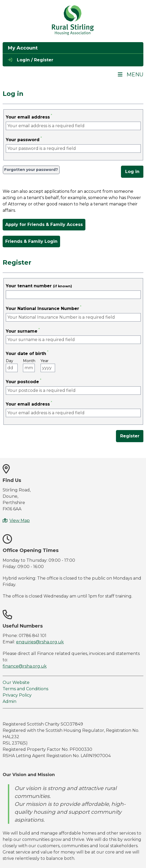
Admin (9, 701)
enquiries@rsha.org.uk (40, 642)
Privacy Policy (17, 695)
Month (29, 361)
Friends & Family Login (31, 241)
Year (45, 361)
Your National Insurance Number (42, 309)
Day (10, 361)
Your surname (22, 331)
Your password (23, 140)
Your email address (28, 117)
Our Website (16, 682)
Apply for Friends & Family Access (44, 225)
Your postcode (22, 382)
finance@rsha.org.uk (25, 666)
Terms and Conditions (25, 689)
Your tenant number (39, 286)
